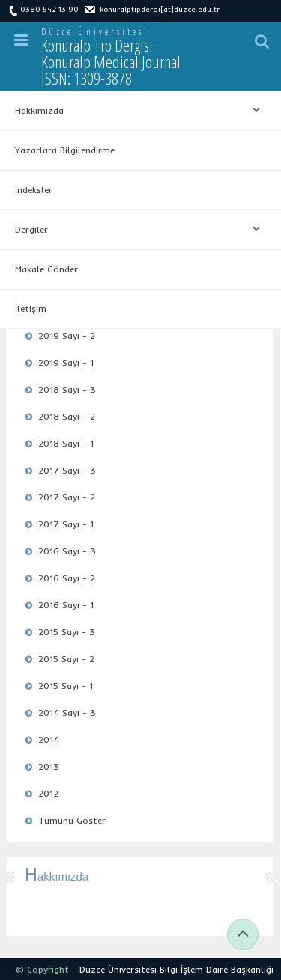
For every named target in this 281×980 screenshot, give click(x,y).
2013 (49, 766)
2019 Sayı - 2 (67, 336)
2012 (48, 793)
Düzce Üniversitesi (95, 32)
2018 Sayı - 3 (67, 389)
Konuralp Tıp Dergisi (111, 61)
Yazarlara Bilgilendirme (65, 150)
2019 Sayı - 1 (66, 362)
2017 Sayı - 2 (67, 497)
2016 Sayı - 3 (67, 551)
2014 (49, 739)
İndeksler (34, 190)
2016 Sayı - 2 (67, 578)
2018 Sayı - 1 (66, 443)
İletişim (31, 309)
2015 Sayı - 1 (66, 686)
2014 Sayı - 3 (67, 713)
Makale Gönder (46, 269)
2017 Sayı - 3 (67, 470)
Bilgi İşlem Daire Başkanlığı (217, 969)
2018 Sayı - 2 (67, 416)
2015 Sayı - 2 (66, 659)
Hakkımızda (134, 111)
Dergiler (134, 230)
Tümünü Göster (72, 820)
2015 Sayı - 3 (67, 632)
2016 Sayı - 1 (66, 605)
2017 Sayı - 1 (66, 524)
